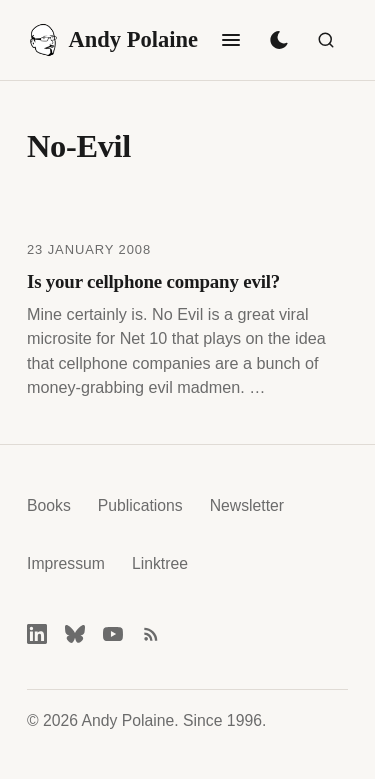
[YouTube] (113, 634)
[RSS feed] (151, 634)
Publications (140, 505)
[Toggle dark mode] (279, 40)
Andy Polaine (112, 40)
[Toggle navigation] (231, 40)
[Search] (326, 40)
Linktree (160, 563)
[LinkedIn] (37, 634)
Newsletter (247, 505)
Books (49, 505)
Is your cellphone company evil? (153, 281)
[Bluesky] (75, 634)
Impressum (66, 563)
